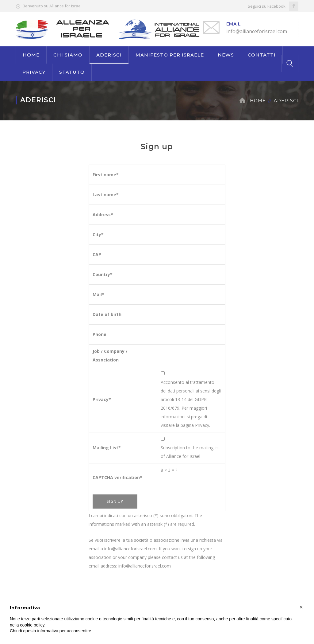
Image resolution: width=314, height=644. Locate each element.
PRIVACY (34, 72)
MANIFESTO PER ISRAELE (170, 55)
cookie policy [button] (32, 625)
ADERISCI (109, 55)
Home (258, 101)
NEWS (226, 55)
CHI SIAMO (68, 55)
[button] (301, 607)
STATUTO (72, 72)
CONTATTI (262, 55)
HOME (31, 55)
